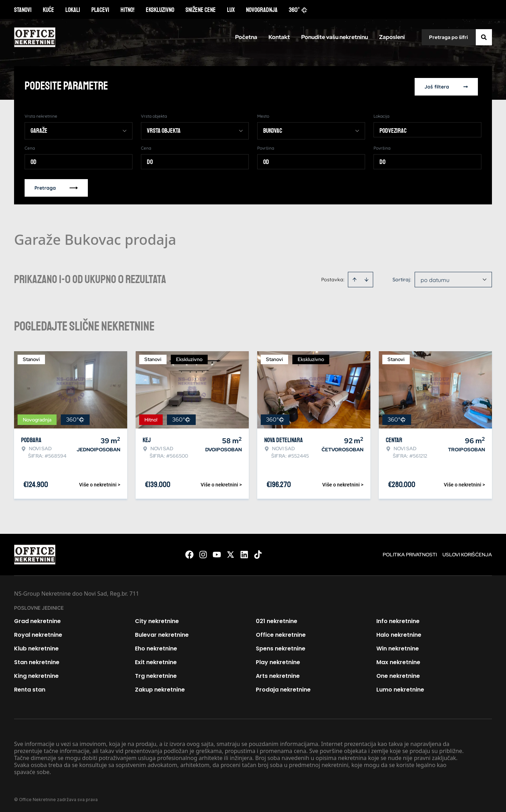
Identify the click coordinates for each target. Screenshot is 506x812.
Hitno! (128, 10)
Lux (231, 10)
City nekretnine (157, 620)
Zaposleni (392, 37)
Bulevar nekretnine (162, 633)
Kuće (48, 10)
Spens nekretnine (281, 647)
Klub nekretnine (36, 647)
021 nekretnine (277, 620)
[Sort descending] (366, 278)
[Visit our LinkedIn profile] (244, 553)
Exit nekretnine (156, 661)
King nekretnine (36, 675)
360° (298, 10)
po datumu (435, 279)
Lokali (73, 10)
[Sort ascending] (355, 278)
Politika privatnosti (410, 553)
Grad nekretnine (37, 620)
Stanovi (23, 10)
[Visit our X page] (231, 553)
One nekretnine (398, 675)
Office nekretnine (281, 633)
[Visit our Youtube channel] (217, 553)
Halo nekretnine (399, 633)
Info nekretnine (398, 620)
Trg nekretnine (156, 675)
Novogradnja (262, 10)
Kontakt (279, 37)
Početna (246, 37)
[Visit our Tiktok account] (258, 553)
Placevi (100, 10)
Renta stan (30, 688)
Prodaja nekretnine (283, 688)
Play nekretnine (278, 661)
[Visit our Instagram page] (203, 553)
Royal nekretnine (38, 633)
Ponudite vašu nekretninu (335, 37)
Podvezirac (393, 129)
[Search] (484, 37)
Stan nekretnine (37, 661)
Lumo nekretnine (400, 688)
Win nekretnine (398, 647)
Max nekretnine (398, 661)
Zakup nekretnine (160, 688)
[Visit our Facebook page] (189, 553)
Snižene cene (201, 10)
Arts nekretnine (278, 675)
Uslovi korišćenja (467, 553)
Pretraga (56, 186)
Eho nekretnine (156, 647)
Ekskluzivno (160, 10)
